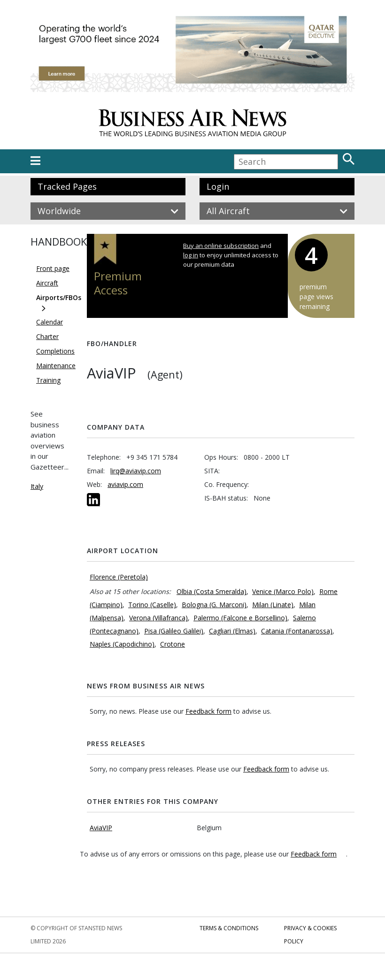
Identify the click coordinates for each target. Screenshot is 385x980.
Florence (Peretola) (119, 577)
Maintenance (56, 366)
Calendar (50, 322)
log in (191, 255)
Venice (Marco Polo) (283, 591)
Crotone (173, 644)
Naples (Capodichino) (122, 644)
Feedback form (208, 711)
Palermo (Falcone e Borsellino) (240, 618)
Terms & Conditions (229, 928)
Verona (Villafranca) (158, 618)
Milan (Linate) (273, 605)
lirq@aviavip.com (136, 471)
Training (48, 380)
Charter (47, 336)
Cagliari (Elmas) (232, 631)
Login (218, 186)
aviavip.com (125, 484)
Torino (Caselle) (152, 605)
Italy (37, 486)
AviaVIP (101, 828)
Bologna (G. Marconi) (214, 605)
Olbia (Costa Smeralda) (212, 591)
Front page (53, 268)
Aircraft (47, 283)
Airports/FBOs (59, 297)
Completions (55, 351)
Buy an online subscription (221, 246)
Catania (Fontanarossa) (297, 631)
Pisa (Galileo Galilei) (174, 631)
